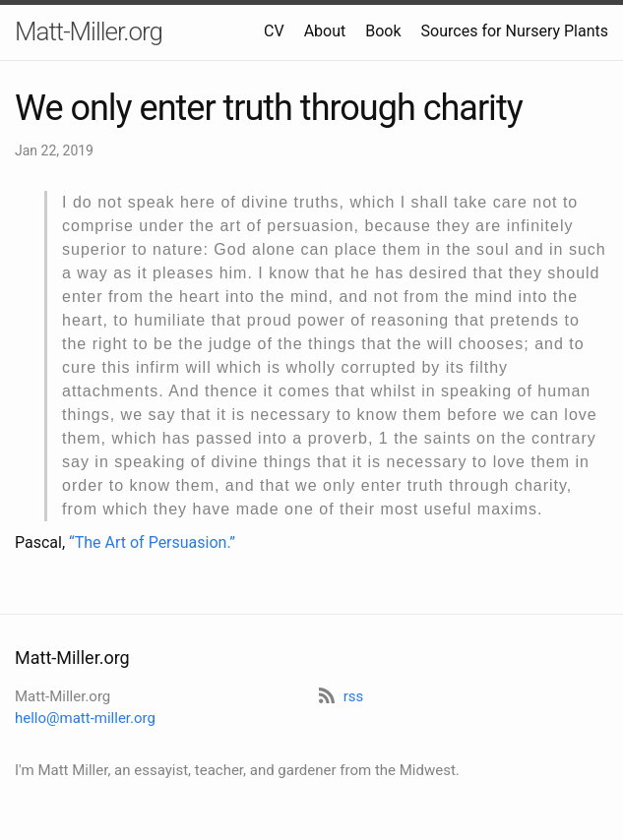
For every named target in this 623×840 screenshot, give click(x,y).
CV (274, 31)
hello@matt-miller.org (85, 718)
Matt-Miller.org (89, 31)
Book (383, 31)
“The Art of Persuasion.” (152, 542)
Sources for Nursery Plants (515, 31)
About (325, 31)
